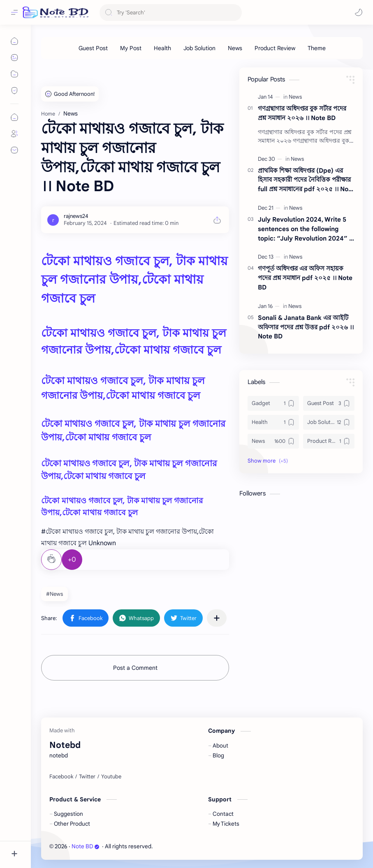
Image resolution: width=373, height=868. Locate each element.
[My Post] (131, 48)
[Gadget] (273, 403)
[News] (235, 48)
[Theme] (317, 48)
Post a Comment (135, 668)
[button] (359, 12)
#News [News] (54, 594)
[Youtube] (111, 777)
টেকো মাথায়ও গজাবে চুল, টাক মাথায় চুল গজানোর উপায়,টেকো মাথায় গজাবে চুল (134, 280)
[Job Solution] (199, 48)
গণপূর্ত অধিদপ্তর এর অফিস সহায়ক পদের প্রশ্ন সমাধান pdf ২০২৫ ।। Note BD (305, 278)
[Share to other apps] (217, 618)
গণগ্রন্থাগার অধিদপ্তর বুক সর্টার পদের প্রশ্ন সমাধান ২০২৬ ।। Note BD (302, 113)
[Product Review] (275, 48)
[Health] (162, 48)
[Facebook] (61, 777)
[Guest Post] (93, 48)
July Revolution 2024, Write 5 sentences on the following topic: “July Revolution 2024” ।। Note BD (306, 229)
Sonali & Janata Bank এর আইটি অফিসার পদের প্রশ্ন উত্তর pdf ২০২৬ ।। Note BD (306, 327)
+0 (72, 560)
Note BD (86, 846)
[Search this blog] (171, 13)
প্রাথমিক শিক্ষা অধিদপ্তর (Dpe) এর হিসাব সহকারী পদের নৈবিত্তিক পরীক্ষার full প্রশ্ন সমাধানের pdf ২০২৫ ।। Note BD (306, 180)
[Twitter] (87, 777)
